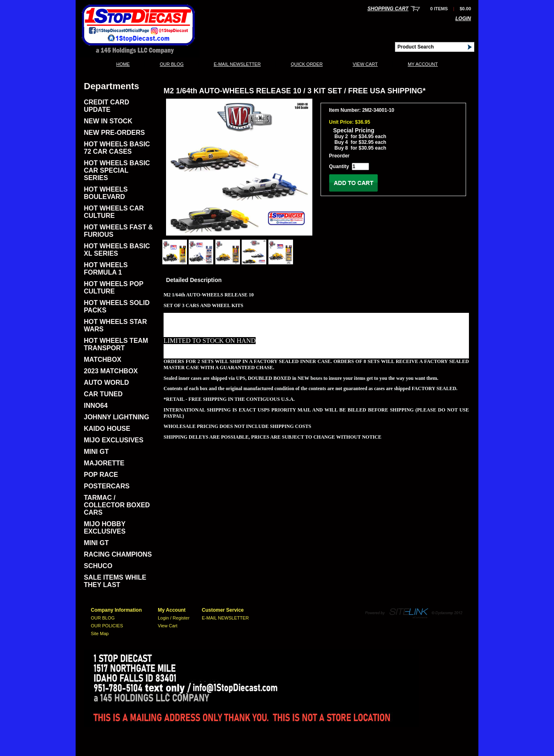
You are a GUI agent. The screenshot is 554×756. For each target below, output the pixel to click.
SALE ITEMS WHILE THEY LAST (115, 581)
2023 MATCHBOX (111, 371)
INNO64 (96, 406)
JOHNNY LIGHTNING (117, 417)
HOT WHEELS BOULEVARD (106, 193)
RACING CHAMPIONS (118, 554)
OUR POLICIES (107, 626)
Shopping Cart (388, 9)
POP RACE (101, 475)
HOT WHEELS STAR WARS (115, 325)
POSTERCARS (107, 486)
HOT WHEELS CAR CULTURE (114, 212)
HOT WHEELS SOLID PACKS (117, 306)
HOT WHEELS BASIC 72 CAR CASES (117, 148)
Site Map (100, 633)
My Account (423, 64)
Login (463, 18)
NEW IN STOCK (108, 121)
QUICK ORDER (307, 64)
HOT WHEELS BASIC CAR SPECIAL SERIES (117, 170)
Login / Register (174, 618)
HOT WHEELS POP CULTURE (114, 288)
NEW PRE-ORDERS (114, 133)
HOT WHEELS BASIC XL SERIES (117, 250)
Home (123, 64)
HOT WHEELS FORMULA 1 (106, 269)
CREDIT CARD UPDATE (106, 106)
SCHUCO (98, 566)
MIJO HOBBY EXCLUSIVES (105, 528)
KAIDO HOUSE (107, 429)
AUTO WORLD (106, 383)
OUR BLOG (172, 64)
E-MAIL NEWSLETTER (237, 64)
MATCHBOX (103, 360)
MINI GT (96, 452)
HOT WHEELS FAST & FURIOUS (118, 231)
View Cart (365, 64)
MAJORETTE (104, 463)
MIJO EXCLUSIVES (114, 440)
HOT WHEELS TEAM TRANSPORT (116, 344)
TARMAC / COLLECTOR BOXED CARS (117, 505)
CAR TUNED (103, 394)
